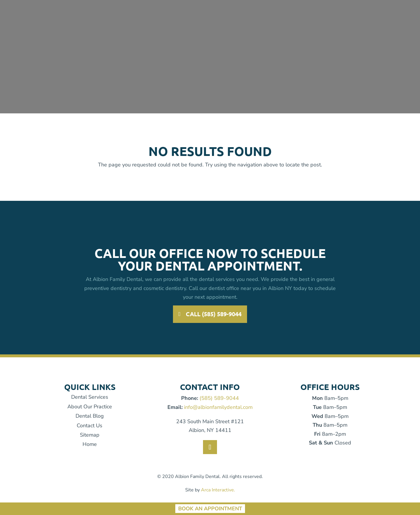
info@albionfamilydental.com (218, 407)
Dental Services (90, 397)
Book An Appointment (210, 509)
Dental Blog (90, 416)
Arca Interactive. (218, 490)
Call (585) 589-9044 (214, 314)
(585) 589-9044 (219, 398)
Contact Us (90, 426)
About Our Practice (90, 407)
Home (90, 444)
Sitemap (90, 435)
